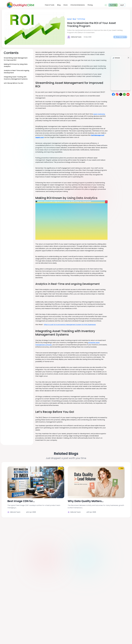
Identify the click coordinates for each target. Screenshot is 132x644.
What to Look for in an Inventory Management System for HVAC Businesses (71, 325)
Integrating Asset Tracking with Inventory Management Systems (16, 78)
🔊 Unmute (116, 58)
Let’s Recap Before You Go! (14, 83)
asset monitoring (99, 114)
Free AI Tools (49, 5)
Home (69, 19)
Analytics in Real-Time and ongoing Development (16, 72)
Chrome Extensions (77, 5)
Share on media (120, 37)
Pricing (90, 5)
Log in (122, 5)
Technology (82, 19)
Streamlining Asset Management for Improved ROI (16, 59)
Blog (59, 5)
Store (65, 5)
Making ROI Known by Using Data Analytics (16, 65)
